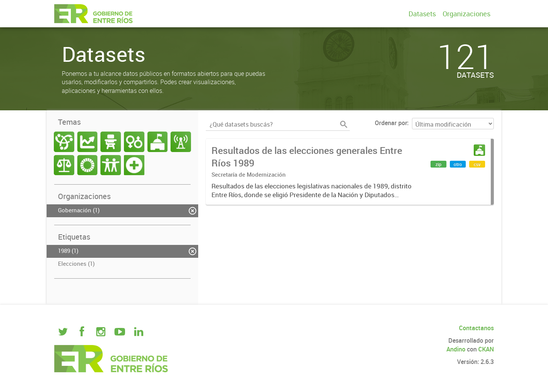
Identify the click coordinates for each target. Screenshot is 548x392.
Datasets (422, 14)
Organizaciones (467, 14)
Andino (456, 349)
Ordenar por (391, 123)
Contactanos (476, 328)
